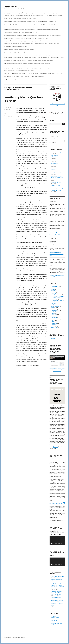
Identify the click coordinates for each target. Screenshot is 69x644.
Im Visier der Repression (8, 75)
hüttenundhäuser (56, 316)
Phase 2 (10, 119)
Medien (53, 322)
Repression (54, 323)
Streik (63, 51)
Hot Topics (53, 339)
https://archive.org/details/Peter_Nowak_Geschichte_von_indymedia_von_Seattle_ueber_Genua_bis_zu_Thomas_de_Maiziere (57, 370)
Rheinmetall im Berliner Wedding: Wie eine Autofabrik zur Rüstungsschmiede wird (57, 599)
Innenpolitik (54, 318)
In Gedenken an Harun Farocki (39, 76)
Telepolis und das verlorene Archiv (9, 15)
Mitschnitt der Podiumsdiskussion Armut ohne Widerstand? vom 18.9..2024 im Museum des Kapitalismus (42, 17)
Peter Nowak (11, 7)
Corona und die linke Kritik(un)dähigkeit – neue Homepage (13, 36)
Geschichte (53, 305)
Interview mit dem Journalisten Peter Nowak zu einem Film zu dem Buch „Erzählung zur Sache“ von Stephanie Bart (39, 25)
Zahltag (6, 53)
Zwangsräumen (21, 53)
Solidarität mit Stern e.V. (52, 22)
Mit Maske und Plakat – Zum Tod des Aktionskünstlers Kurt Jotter (14, 37)
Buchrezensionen (57, 295)
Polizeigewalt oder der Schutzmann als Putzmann (49, 28)
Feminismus (54, 315)
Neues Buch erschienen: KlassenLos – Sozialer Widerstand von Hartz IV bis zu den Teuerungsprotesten (19, 29)
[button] (53, 142)
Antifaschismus (55, 310)
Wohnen (59, 51)
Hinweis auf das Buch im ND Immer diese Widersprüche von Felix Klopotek (15, 60)
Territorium (6, 120)
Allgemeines (54, 309)
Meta (14, 75)
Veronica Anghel (54, 327)
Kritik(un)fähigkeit (54, 54)
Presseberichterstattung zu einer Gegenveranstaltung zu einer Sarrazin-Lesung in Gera (17, 78)
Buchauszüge (55, 299)
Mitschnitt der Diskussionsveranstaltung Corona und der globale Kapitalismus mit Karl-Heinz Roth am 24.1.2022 (21, 56)
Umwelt (53, 326)
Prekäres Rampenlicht (55, 160)
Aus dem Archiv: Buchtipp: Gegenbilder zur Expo (57, 14)
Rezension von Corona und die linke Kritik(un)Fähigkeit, (13, 57)
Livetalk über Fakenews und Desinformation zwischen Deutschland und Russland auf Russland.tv (31, 75)
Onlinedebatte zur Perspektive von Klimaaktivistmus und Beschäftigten (29, 31)
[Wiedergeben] (51, 544)
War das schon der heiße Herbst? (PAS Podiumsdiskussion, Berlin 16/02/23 (47, 29)
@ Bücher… (37, 73)
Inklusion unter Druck (55, 186)
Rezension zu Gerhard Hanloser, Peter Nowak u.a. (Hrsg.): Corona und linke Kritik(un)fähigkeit (36, 57)
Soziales (54, 325)
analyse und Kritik (9, 114)
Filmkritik (53, 291)
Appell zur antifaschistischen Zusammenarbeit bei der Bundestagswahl (15, 17)
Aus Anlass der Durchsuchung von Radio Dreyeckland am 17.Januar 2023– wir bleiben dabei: (18, 42)
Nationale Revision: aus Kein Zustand (46, 31)
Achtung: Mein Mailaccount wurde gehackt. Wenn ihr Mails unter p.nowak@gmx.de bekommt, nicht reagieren (21, 34)
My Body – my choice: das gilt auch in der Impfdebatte (46, 56)
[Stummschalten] (61, 544)
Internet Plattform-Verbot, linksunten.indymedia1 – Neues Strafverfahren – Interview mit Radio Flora (19, 43)
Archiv (9, 73)
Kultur (53, 320)
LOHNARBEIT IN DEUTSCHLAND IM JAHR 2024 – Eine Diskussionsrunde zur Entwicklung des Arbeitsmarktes (20, 18)
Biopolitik (53, 289)
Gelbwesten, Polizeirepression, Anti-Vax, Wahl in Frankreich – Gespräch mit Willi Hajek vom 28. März (19, 50)
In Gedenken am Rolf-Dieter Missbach (42, 22)
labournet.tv (55, 447)
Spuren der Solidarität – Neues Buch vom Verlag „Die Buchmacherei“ (14, 23)
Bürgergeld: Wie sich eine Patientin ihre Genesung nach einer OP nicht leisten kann (57, 178)
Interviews (8, 111)
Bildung (53, 313)
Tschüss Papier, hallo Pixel (56, 173)
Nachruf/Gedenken (55, 306)
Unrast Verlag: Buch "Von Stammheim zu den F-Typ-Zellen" (57, 623)
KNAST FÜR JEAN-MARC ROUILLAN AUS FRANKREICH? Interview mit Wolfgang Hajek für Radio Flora (19, 76)
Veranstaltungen (43, 73)
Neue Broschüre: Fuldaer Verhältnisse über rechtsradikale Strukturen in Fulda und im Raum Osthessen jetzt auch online (42, 45)
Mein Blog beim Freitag (56, 616)
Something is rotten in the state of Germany (42, 43)
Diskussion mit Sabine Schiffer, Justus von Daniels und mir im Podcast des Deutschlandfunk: (18, 26)
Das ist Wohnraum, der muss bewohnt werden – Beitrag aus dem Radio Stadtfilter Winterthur (40, 23)
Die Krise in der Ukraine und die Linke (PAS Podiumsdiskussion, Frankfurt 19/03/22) (16, 46)
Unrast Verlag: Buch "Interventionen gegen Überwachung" (56, 619)
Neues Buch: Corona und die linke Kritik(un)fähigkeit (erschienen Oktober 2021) (16, 69)
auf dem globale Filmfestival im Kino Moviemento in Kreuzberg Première (57, 503)
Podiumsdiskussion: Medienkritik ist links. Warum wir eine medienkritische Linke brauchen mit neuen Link (20, 22)
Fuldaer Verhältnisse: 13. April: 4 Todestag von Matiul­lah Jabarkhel (14, 45)
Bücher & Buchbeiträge (51, 73)
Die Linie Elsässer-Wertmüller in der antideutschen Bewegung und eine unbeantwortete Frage (18, 12)
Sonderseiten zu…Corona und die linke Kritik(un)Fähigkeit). (51, 72)
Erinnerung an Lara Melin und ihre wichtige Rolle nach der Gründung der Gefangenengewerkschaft (19, 62)
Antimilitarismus (54, 286)
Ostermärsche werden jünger (57, 152)
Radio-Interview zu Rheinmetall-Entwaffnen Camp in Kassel (47, 34)
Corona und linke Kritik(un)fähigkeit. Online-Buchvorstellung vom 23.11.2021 (40, 69)
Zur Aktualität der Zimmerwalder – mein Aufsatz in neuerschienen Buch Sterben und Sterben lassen (19, 20)
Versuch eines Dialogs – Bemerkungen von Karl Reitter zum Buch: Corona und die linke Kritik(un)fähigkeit (42, 59)
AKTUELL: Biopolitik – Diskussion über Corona (19, 73)
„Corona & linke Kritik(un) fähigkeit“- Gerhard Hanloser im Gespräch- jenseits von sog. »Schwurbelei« (19, 70)
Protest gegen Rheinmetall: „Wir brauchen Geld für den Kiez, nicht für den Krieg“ (57, 593)
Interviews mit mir (59, 73)
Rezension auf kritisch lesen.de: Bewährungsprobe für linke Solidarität (15, 59)
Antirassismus (54, 288)
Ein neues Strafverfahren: (36, 42)
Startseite (6, 73)
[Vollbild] (63, 544)
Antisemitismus (10, 53)
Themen (28, 73)
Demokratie (26, 53)
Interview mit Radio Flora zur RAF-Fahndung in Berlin (12, 25)
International (8, 109)
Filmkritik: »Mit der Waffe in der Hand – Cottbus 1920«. (29, 32)
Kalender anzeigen (60, 141)
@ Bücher (54, 293)
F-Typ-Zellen (15, 53)
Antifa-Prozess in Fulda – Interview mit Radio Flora (12, 80)
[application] (57, 541)
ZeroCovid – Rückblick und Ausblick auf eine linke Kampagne (48, 51)
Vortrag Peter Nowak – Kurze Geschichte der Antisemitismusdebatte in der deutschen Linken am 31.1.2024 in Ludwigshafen (23, 28)
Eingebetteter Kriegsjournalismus (54, 43)
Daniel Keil (6, 119)
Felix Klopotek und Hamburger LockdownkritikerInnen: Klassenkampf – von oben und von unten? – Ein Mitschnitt (21, 51)
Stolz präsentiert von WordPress (18, 638)
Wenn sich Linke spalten (56, 182)
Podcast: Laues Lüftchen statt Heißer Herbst (11, 31)
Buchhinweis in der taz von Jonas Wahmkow (57, 57)
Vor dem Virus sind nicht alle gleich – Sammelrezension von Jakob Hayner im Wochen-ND (41, 60)
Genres (33, 73)
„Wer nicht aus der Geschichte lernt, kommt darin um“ (12, 32)
